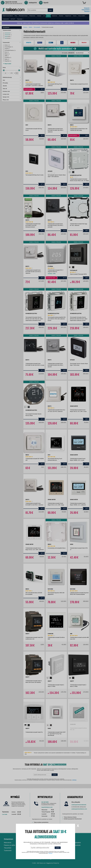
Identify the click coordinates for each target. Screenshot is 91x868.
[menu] (45, 17)
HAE (50, 10)
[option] (70, 172)
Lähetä (55, 775)
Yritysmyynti (30, 848)
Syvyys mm (12, 97)
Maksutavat (8, 843)
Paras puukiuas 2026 (54, 852)
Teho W (12, 89)
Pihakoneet (32, 16)
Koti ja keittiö (82, 16)
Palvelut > (87, 11)
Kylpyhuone (68, 16)
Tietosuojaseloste (75, 845)
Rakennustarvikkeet (8, 16)
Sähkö (48, 16)
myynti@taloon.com (47, 807)
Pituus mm (12, 100)
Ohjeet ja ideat (54, 839)
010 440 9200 (45, 802)
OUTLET (13, 19)
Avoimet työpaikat (75, 843)
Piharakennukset (23, 16)
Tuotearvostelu (12, 30)
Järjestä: (71, 53)
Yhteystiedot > (86, 10)
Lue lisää (5, 814)
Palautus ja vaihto (10, 845)
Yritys (72, 839)
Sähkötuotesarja (12, 77)
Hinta (12, 68)
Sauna (75, 16)
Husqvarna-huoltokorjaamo (34, 845)
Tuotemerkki (12, 43)
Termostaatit (37, 27)
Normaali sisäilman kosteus (56, 847)
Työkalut (39, 16)
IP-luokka (12, 83)
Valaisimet (54, 16)
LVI (44, 16)
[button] (7, 63)
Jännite (12, 86)
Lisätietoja (74, 780)
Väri (12, 80)
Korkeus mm (12, 91)
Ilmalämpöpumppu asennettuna (53, 843)
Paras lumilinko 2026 (54, 849)
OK (17, 73)
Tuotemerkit (6, 19)
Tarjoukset (20, 19)
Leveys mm (12, 94)
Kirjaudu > (87, 8)
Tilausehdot (8, 848)
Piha (16, 16)
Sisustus (61, 16)
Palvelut (29, 839)
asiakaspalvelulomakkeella (79, 805)
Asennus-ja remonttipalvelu (34, 843)
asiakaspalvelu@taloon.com (79, 809)
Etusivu (25, 27)
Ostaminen (8, 839)
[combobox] (38, 10)
